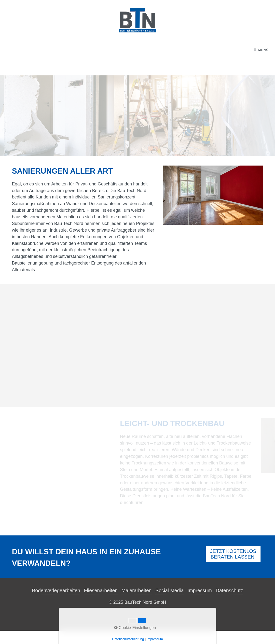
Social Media (170, 604)
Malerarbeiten (137, 604)
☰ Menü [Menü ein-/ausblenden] (261, 50)
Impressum (200, 604)
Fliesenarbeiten (101, 604)
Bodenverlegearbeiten (56, 604)
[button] (233, 567)
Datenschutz (229, 604)
